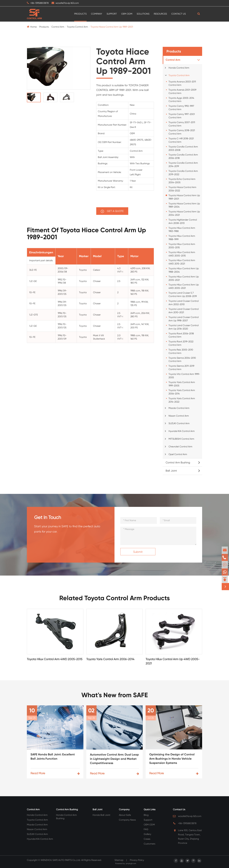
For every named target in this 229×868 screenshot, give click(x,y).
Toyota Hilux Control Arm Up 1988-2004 (184, 270)
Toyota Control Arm (77, 27)
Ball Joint (171, 471)
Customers (149, 844)
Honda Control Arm (179, 68)
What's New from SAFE (115, 695)
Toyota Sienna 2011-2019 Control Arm (181, 368)
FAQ (146, 829)
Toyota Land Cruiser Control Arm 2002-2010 (184, 303)
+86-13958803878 (39, 3)
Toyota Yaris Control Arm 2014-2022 (182, 400)
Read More (55, 773)
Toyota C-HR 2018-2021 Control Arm (181, 140)
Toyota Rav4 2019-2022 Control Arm (181, 343)
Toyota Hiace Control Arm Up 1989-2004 (184, 205)
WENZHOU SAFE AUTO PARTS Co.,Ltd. (61, 860)
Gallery (147, 834)
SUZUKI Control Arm (179, 423)
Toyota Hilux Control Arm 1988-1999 (182, 238)
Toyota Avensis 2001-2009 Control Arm (182, 91)
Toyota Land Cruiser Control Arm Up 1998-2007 (184, 319)
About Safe (125, 815)
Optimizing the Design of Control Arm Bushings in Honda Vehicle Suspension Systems (172, 759)
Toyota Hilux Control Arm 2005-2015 (182, 246)
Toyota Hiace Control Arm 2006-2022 (182, 189)
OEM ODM (127, 14)
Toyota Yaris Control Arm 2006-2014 (182, 392)
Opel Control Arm (178, 454)
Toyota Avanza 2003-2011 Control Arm (182, 83)
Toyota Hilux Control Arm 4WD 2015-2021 (182, 262)
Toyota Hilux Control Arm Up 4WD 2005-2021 (184, 286)
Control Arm (58, 27)
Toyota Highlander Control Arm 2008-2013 (183, 221)
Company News (127, 820)
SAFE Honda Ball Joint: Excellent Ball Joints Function (53, 756)
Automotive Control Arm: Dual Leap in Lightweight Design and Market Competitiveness (114, 759)
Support (112, 14)
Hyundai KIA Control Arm (182, 431)
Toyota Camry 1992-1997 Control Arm (181, 108)
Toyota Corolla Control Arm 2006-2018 (183, 156)
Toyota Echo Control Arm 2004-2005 (182, 181)
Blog (146, 815)
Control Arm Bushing (178, 462)
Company (97, 14)
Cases (147, 839)
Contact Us (179, 14)
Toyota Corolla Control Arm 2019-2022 (183, 173)
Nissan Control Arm (179, 416)
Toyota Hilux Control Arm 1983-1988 (182, 230)
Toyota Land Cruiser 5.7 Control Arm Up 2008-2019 (183, 294)
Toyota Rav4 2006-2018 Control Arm (181, 335)
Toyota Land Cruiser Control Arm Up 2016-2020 (184, 327)
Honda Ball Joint (101, 815)
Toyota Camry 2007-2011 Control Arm (182, 124)
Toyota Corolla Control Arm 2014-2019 (183, 165)
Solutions (143, 14)
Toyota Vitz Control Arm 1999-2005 (184, 376)
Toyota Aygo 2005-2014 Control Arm (181, 100)
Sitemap (119, 860)
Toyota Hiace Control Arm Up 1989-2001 (112, 27)
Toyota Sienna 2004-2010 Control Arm (182, 360)
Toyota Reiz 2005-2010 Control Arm (181, 351)
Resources (160, 14)
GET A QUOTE (112, 211)
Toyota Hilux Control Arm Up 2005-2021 (184, 278)
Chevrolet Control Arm (180, 447)
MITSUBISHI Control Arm (181, 439)
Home (33, 27)
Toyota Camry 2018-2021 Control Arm (182, 132)
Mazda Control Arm (179, 408)
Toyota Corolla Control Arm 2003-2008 (183, 148)
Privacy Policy (137, 860)
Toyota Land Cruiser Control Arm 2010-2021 (184, 311)
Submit (138, 552)
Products (80, 14)
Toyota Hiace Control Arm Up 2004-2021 (184, 213)
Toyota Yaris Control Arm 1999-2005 (182, 384)
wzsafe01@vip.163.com (67, 3)
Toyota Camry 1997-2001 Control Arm (182, 116)
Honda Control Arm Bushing (66, 817)
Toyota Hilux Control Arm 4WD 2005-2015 (182, 254)
